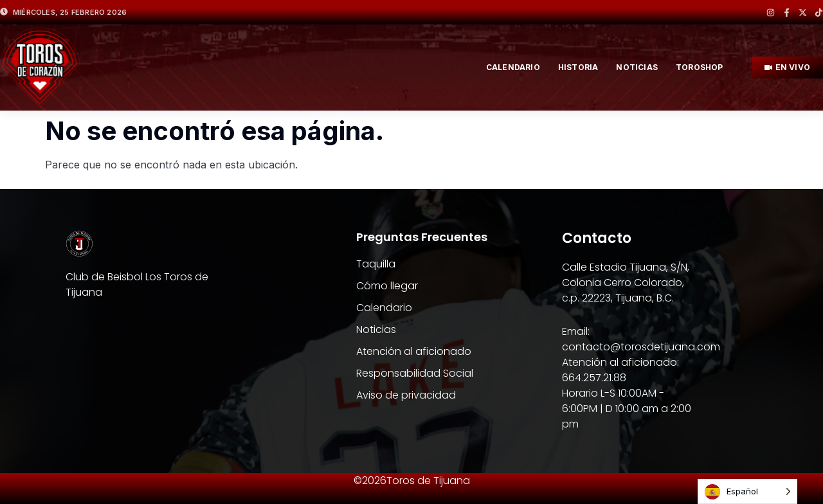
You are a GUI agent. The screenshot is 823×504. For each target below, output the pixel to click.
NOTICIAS (637, 67)
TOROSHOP (700, 67)
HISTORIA (578, 67)
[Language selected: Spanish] (747, 491)
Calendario (513, 67)
